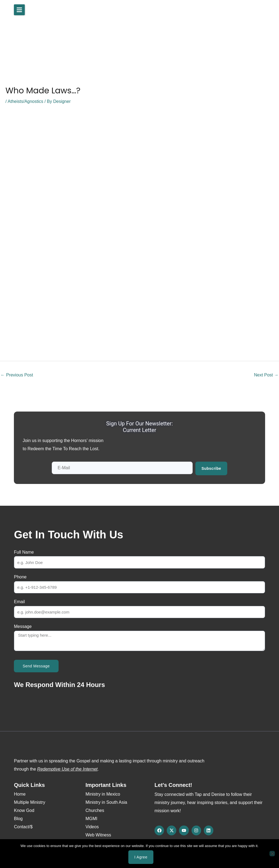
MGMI (92, 819)
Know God (24, 810)
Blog (18, 819)
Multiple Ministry (30, 802)
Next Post (266, 375)
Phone (20, 577)
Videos (92, 827)
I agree (141, 857)
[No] (272, 854)
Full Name (24, 552)
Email (19, 602)
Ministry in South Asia (106, 802)
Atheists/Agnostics (25, 101)
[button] (19, 10)
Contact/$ (23, 827)
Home (20, 794)
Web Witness (98, 835)
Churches (95, 810)
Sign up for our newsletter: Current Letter (140, 427)
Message (23, 626)
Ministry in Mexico (103, 794)
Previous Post (17, 375)
